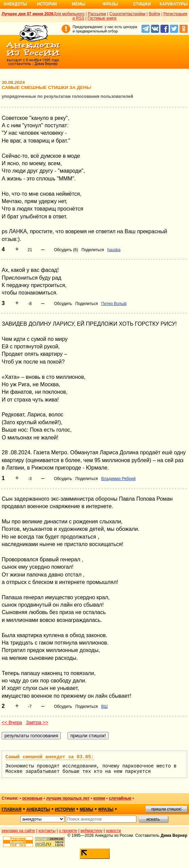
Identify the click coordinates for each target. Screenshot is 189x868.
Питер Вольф (114, 304)
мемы (87, 809)
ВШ (104, 707)
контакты (47, 831)
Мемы (79, 4)
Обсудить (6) (66, 250)
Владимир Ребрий (118, 479)
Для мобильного (69, 14)
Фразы (110, 4)
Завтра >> (37, 722)
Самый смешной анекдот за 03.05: (50, 757)
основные (32, 798)
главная (12, 809)
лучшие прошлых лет (68, 798)
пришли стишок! (167, 809)
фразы (106, 809)
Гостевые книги (102, 18)
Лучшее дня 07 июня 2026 (28, 14)
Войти (154, 14)
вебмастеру (91, 831)
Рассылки (97, 14)
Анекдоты (15, 4)
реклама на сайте (18, 831)
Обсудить (63, 304)
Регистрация (175, 14)
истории (65, 809)
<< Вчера (12, 722)
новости (113, 831)
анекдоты (38, 809)
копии (99, 798)
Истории (47, 4)
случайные (120, 798)
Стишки (142, 4)
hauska (114, 250)
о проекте (68, 831)
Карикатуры (174, 4)
